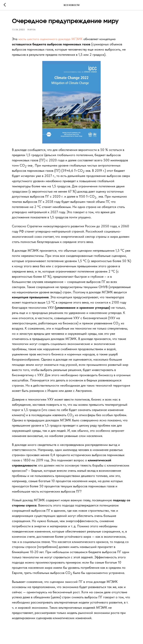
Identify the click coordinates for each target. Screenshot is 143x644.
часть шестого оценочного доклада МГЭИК (50, 39)
